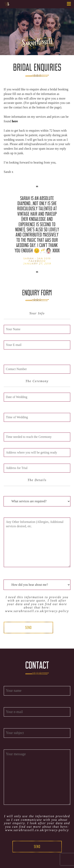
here (15, 121)
